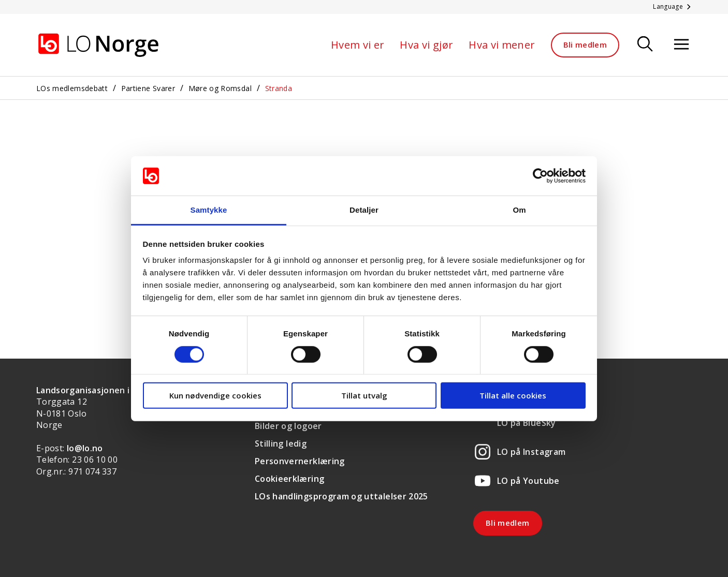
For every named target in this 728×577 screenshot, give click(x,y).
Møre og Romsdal (220, 88)
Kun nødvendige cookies (215, 395)
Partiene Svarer (148, 88)
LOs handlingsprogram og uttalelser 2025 (341, 496)
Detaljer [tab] (364, 210)
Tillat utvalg (364, 395)
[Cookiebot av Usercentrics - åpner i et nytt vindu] (540, 176)
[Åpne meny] (681, 45)
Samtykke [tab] (209, 210)
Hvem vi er (358, 45)
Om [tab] (519, 210)
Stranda (279, 88)
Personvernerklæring (300, 461)
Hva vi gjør (426, 45)
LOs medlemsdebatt (72, 88)
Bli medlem (585, 45)
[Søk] (645, 45)
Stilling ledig (281, 443)
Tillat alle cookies (513, 395)
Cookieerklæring (289, 479)
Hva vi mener (502, 45)
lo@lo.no (85, 448)
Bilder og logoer (288, 426)
